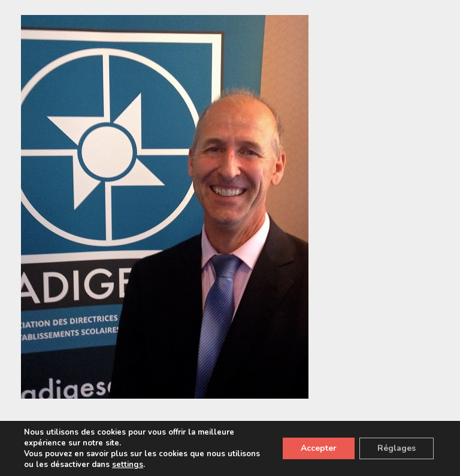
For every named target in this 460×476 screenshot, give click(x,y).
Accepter (319, 448)
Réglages (397, 448)
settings (128, 465)
